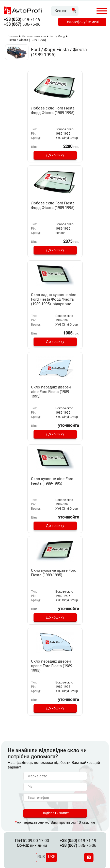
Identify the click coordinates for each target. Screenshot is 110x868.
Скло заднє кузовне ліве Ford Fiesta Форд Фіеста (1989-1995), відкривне (54, 299)
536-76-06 (22, 24)
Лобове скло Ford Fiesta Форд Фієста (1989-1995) (53, 110)
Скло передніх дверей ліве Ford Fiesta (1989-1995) (51, 392)
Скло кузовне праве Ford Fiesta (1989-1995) (54, 573)
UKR (52, 857)
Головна (13, 36)
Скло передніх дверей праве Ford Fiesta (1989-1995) (52, 666)
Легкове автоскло (34, 36)
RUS (41, 857)
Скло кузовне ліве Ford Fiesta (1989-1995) (52, 481)
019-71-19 (22, 19)
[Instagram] (89, 857)
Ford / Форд (57, 36)
